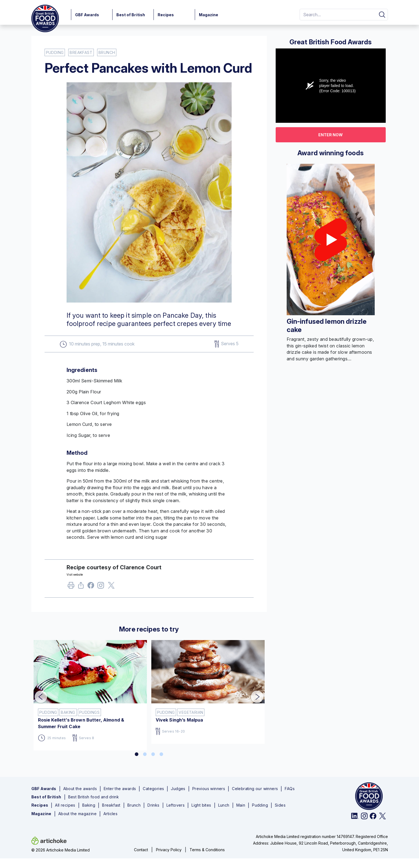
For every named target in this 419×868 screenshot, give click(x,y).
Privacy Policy (169, 850)
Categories (153, 789)
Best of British (131, 15)
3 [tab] (153, 754)
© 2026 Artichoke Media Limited (61, 850)
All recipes (65, 805)
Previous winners (209, 789)
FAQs (290, 789)
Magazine (209, 15)
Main (241, 805)
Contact (141, 850)
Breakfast (111, 805)
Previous (37, 693)
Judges (178, 789)
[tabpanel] (90, 693)
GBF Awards (87, 15)
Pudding (260, 805)
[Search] (337, 15)
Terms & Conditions (207, 850)
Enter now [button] (331, 135)
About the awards (80, 789)
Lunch (224, 805)
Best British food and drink (94, 797)
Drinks (153, 805)
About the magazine (77, 814)
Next (253, 693)
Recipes (166, 15)
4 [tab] (161, 754)
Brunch (134, 805)
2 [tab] (145, 754)
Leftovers (176, 805)
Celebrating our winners (255, 789)
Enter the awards (120, 789)
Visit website (75, 575)
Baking (89, 805)
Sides (280, 805)
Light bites (201, 805)
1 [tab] (137, 754)
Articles (110, 814)
